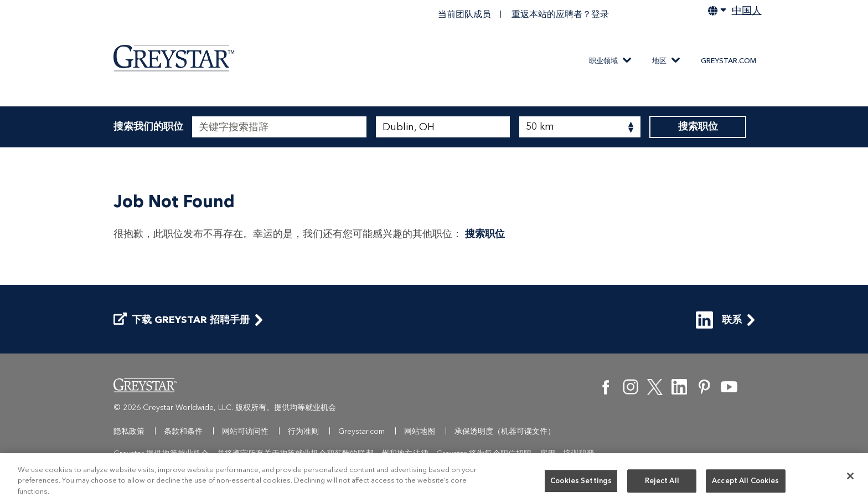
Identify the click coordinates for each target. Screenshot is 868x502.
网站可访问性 (245, 431)
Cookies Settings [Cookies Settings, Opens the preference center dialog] (581, 483)
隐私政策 (129, 431)
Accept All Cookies (745, 483)
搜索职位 (698, 127)
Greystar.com (728, 61)
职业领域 (603, 61)
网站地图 (420, 431)
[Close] (850, 478)
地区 (659, 61)
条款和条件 (183, 431)
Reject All (662, 483)
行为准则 (303, 431)
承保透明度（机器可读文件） (505, 431)
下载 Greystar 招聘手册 (182, 320)
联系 (719, 320)
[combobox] (443, 127)
